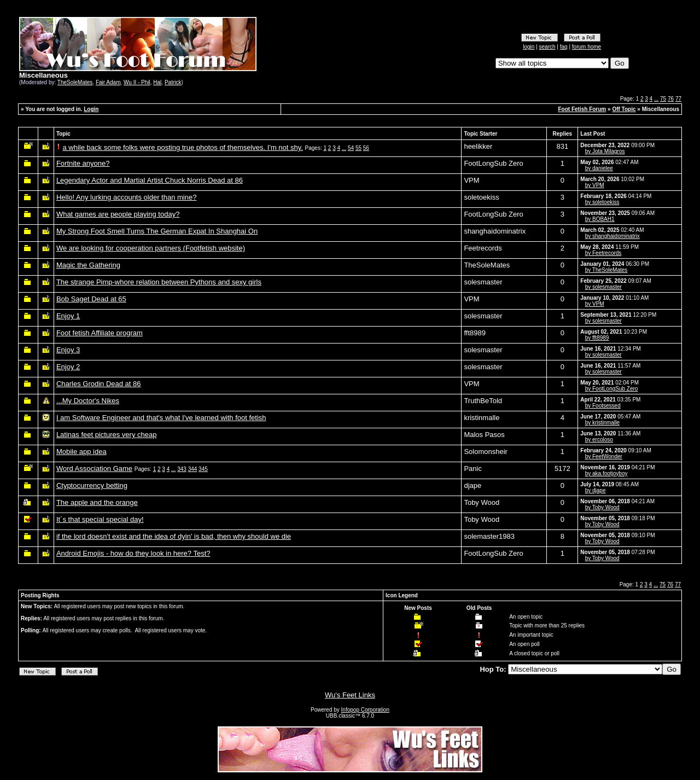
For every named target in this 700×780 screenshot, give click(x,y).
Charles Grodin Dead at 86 (99, 384)
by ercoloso (599, 440)
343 (182, 469)
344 (193, 469)
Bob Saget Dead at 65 (91, 299)
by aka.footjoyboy (606, 473)
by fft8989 (597, 338)
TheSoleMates (75, 82)
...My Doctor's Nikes (88, 401)
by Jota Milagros (605, 151)
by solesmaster (603, 287)
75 (663, 99)
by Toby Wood (602, 507)
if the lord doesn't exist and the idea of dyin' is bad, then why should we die (174, 536)
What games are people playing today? (118, 214)
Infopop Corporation (365, 710)
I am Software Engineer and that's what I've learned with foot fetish (161, 418)
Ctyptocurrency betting (92, 485)
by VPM (595, 185)
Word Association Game (94, 468)
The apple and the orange (97, 502)
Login (91, 109)
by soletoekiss (602, 202)
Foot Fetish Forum (582, 109)
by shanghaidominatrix (612, 236)
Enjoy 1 (68, 316)
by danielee (599, 168)
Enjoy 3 (68, 350)
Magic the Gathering (88, 265)
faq (564, 47)
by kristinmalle (602, 423)
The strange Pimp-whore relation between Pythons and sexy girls (159, 282)
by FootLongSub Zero (612, 389)
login (529, 47)
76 (671, 99)
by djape (596, 490)
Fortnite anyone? (83, 163)
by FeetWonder (604, 456)
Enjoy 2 (68, 367)
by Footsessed (603, 406)
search (547, 47)
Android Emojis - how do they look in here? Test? (133, 553)
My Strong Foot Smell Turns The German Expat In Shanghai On (157, 231)
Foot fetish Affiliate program (100, 333)
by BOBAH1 (600, 219)
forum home (587, 47)
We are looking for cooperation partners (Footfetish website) (151, 248)
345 (203, 469)
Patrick (173, 82)
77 (678, 99)
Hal (157, 82)
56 (366, 148)
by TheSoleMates (606, 270)
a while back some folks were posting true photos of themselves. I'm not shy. (183, 147)
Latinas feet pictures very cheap (107, 435)
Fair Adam (108, 82)
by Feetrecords (603, 253)
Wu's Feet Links (350, 695)
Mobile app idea (81, 452)
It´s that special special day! (100, 519)
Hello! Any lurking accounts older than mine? (127, 197)
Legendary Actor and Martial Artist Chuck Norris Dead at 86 (150, 180)
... (656, 99)
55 (358, 148)
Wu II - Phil (137, 82)
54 (351, 148)
